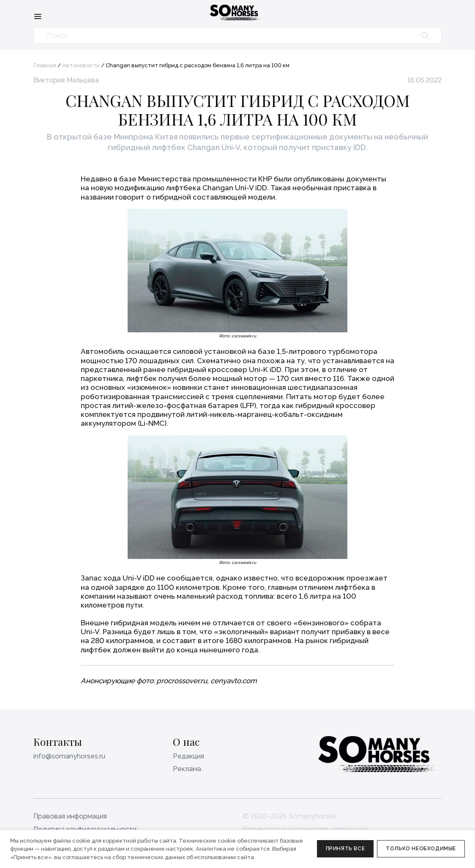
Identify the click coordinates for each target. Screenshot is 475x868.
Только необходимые (421, 849)
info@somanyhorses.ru (69, 756)
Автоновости (81, 65)
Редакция (188, 756)
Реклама (187, 769)
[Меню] (38, 16)
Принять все (345, 849)
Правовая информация (70, 816)
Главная (45, 65)
